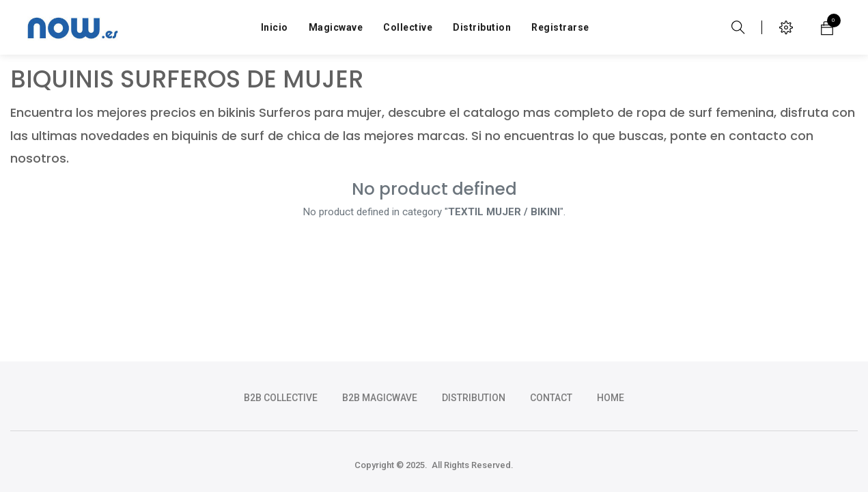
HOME (611, 398)
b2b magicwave (380, 398)
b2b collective (281, 398)
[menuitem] (275, 27)
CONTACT (551, 398)
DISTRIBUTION (474, 398)
